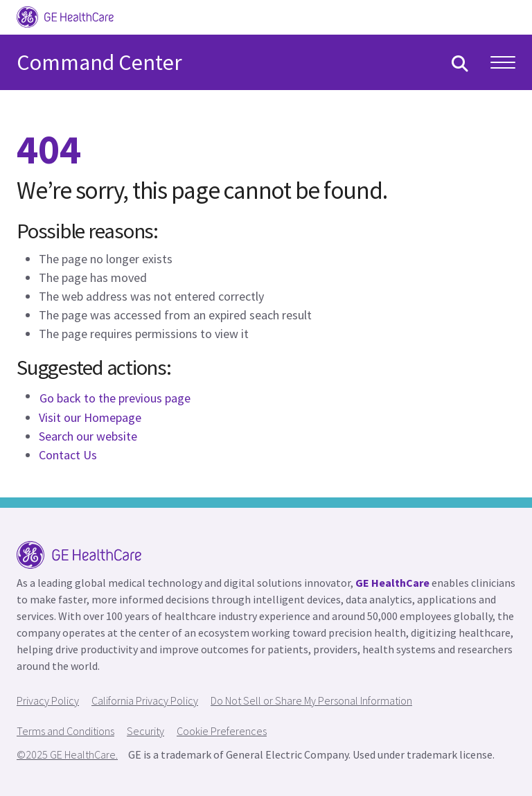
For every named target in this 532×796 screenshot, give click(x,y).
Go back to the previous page (115, 398)
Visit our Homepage (90, 417)
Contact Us (68, 455)
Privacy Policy (48, 700)
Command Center (99, 62)
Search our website (88, 436)
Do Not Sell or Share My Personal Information (311, 700)
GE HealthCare (392, 583)
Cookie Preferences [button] (222, 731)
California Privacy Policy (145, 700)
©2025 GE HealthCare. (67, 754)
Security (145, 731)
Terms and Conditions (65, 731)
